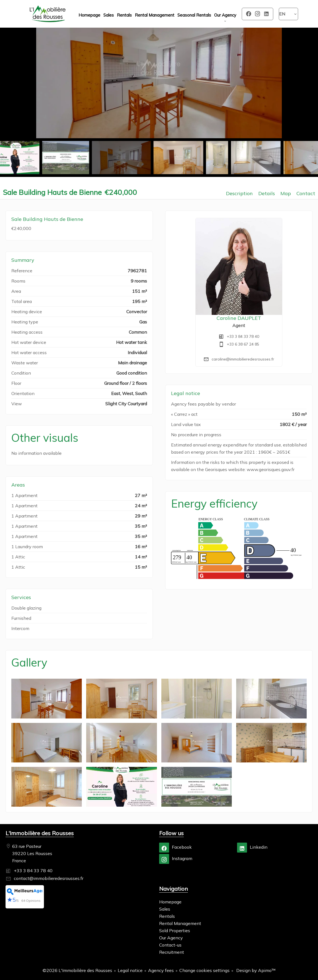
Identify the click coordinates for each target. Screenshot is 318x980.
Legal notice (130, 970)
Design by (255, 970)
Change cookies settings (204, 970)
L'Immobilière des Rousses (40, 833)
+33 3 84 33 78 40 (243, 336)
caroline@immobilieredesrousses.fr (243, 359)
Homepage (48, 14)
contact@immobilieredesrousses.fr (49, 878)
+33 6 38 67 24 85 (243, 344)
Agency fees (161, 970)
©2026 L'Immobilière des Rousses (77, 970)
